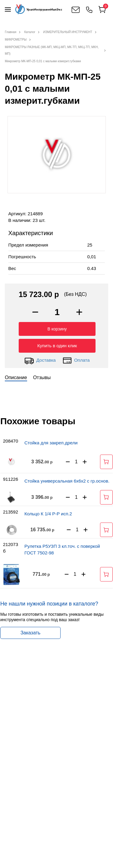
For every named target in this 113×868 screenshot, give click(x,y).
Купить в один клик (57, 346)
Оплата (76, 360)
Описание (16, 377)
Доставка (40, 360)
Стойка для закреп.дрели (51, 443)
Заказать (30, 633)
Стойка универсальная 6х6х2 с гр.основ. (67, 481)
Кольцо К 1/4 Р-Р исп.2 (48, 514)
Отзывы (42, 377)
